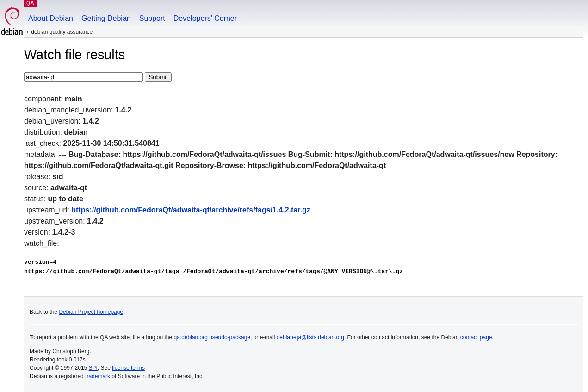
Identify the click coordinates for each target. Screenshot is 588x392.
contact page (476, 337)
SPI (93, 368)
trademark (98, 376)
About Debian (51, 18)
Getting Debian (106, 18)
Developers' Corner (205, 18)
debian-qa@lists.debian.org (310, 337)
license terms (128, 368)
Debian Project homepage (91, 312)
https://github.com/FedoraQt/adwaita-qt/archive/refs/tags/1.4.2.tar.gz (191, 210)
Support (152, 18)
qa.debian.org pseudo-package (212, 337)
